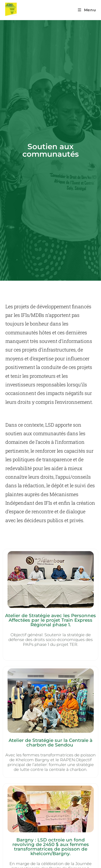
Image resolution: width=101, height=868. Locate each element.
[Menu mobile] (87, 10)
